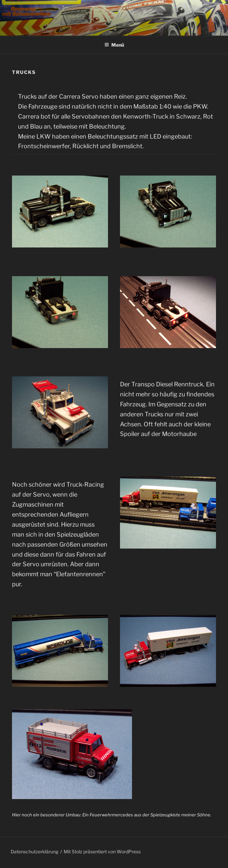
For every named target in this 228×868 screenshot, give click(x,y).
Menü (114, 45)
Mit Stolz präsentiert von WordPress (102, 852)
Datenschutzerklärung (34, 852)
